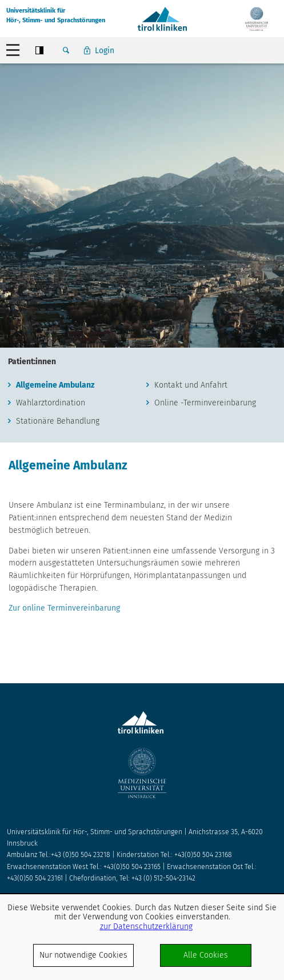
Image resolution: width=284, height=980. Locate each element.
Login (105, 51)
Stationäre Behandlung (58, 421)
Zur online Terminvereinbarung (64, 608)
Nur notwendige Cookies (83, 955)
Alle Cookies (206, 955)
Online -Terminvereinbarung (205, 403)
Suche (66, 50)
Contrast (39, 50)
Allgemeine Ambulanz (55, 385)
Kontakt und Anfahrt (191, 385)
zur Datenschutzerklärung (146, 927)
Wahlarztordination (51, 403)
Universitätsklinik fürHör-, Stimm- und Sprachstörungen (56, 15)
